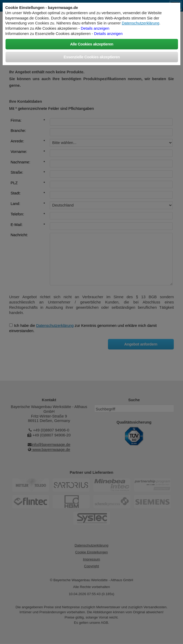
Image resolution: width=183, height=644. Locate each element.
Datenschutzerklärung (140, 23)
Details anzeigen (95, 28)
